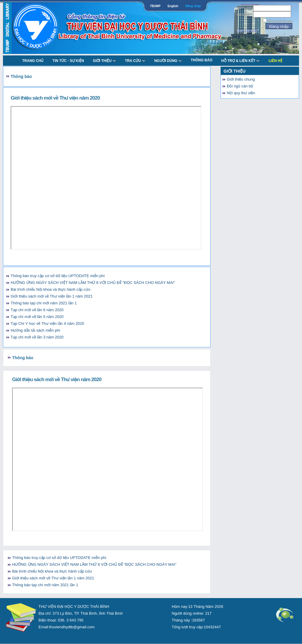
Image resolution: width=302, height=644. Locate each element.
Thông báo (201, 60)
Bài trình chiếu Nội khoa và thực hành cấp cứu (50, 289)
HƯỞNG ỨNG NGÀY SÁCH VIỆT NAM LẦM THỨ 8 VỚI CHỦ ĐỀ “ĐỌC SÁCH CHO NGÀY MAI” (93, 283)
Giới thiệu (105, 61)
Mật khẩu (243, 15)
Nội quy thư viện (241, 93)
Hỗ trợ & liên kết (240, 61)
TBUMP (155, 6)
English (173, 6)
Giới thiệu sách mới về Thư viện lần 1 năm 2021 (52, 296)
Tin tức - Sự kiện (68, 61)
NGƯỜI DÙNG (168, 61)
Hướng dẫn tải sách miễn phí (35, 330)
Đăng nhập (193, 6)
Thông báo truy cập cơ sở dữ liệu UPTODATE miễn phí (58, 276)
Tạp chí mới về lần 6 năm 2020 (37, 310)
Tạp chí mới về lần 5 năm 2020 (37, 317)
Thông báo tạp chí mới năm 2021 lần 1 (44, 303)
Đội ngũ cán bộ (240, 86)
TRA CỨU (135, 61)
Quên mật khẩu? (248, 31)
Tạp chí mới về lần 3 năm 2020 (37, 337)
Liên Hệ (275, 61)
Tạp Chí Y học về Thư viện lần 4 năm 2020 (47, 323)
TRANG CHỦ (33, 61)
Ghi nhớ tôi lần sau (280, 21)
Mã (239, 8)
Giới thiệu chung (241, 79)
